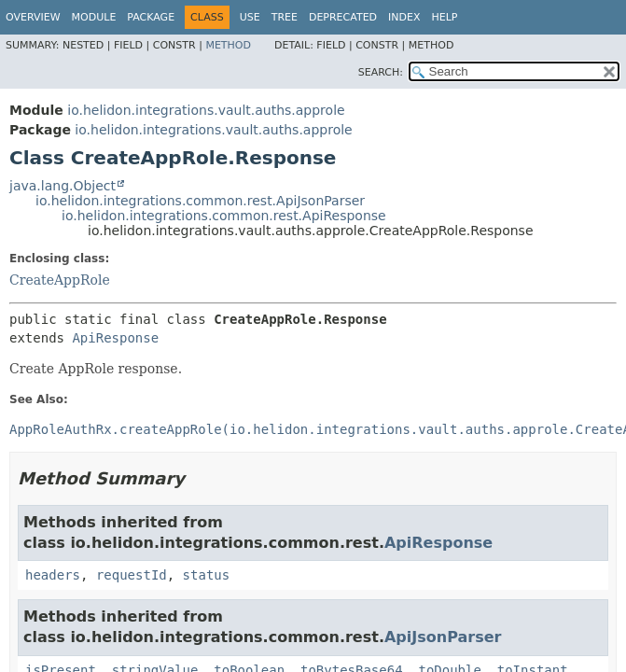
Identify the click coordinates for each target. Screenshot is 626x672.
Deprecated (343, 17)
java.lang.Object (63, 186)
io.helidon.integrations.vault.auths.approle (206, 110)
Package (151, 17)
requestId (132, 575)
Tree (285, 17)
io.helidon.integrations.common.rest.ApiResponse (224, 216)
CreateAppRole (60, 280)
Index (404, 17)
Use (250, 17)
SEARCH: (381, 72)
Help (445, 17)
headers (53, 575)
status (207, 575)
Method (228, 45)
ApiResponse (115, 338)
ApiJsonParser (443, 637)
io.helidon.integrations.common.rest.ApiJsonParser (200, 201)
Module (94, 17)
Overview (33, 17)
